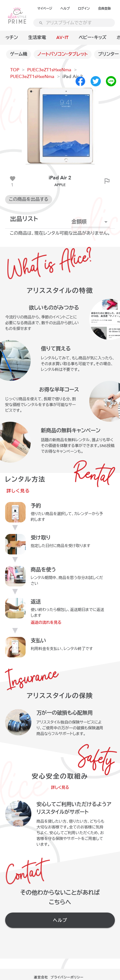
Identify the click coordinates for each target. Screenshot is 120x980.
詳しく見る (18, 491)
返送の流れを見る (46, 623)
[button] (91, 222)
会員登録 (104, 9)
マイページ (45, 9)
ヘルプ (65, 9)
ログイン (84, 9)
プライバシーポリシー (67, 977)
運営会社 (41, 977)
